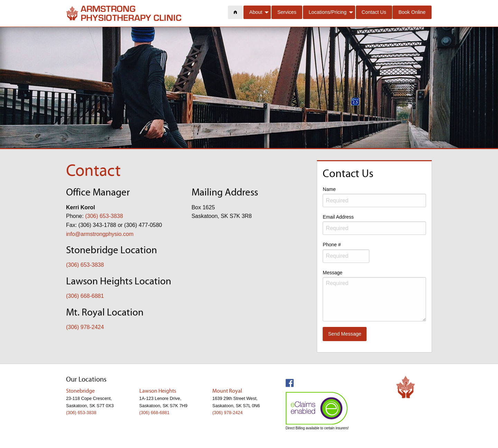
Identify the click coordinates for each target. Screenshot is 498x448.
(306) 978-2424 (85, 327)
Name (374, 197)
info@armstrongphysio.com (100, 234)
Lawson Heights (158, 391)
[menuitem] (236, 12)
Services (287, 12)
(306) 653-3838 (104, 216)
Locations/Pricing (328, 12)
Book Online (412, 12)
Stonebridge (80, 391)
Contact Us (374, 12)
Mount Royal (227, 391)
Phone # (346, 252)
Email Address (374, 225)
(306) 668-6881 (85, 296)
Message (374, 296)
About (256, 12)
